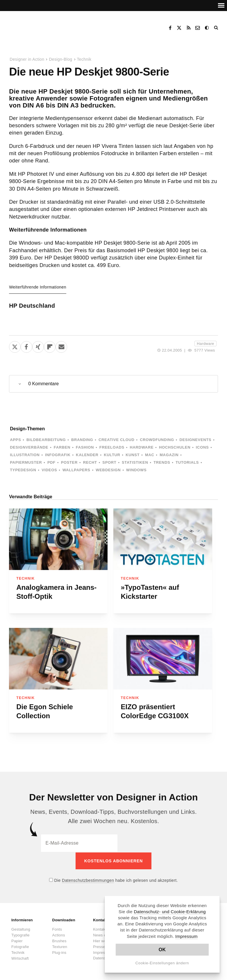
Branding (82, 440)
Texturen (60, 946)
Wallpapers (76, 470)
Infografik (58, 455)
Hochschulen (175, 447)
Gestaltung (21, 929)
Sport (109, 462)
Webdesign (108, 470)
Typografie (20, 935)
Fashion (85, 447)
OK (162, 950)
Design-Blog (60, 59)
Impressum (186, 936)
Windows (136, 470)
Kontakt (198, 28)
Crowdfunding (157, 440)
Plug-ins (59, 952)
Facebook (170, 28)
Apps (15, 440)
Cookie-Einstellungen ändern (162, 963)
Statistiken (135, 462)
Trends (162, 462)
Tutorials (187, 462)
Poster (69, 462)
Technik (84, 59)
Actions (59, 935)
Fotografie (20, 946)
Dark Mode (207, 28)
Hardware (205, 344)
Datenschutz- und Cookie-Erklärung (170, 912)
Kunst (133, 455)
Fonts (57, 929)
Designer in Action (39, 26)
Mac (150, 455)
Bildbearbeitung (46, 440)
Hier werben (103, 940)
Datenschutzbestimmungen (88, 880)
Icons (202, 447)
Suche (217, 28)
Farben (62, 447)
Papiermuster (26, 462)
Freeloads (112, 447)
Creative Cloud (117, 440)
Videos (49, 470)
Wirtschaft (20, 958)
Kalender (87, 455)
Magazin (169, 455)
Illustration (25, 455)
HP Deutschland (32, 306)
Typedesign (23, 470)
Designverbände (29, 447)
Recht (90, 462)
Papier (17, 940)
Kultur (112, 455)
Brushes (59, 940)
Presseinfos (103, 946)
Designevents (196, 440)
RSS (189, 28)
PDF (51, 462)
